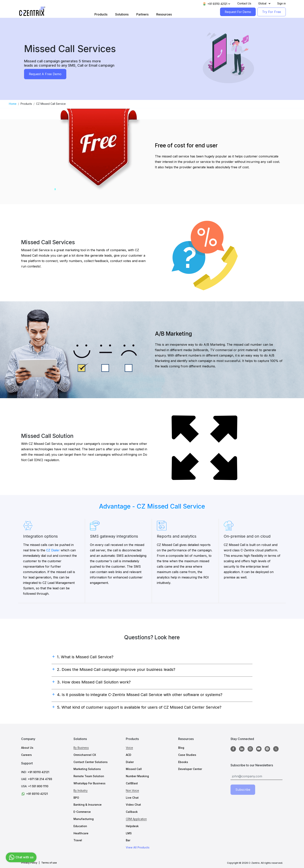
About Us (27, 748)
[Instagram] (250, 749)
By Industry (81, 790)
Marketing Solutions (87, 769)
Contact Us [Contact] (244, 3)
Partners (142, 14)
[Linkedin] (242, 749)
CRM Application (136, 819)
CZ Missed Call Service (51, 104)
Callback (132, 812)
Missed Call (134, 769)
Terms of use (49, 863)
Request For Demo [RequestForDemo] (237, 12)
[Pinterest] (267, 749)
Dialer (130, 762)
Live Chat (132, 798)
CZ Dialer (53, 550)
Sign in (282, 3)
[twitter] (276, 749)
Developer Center (190, 769)
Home (13, 104)
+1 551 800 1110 (38, 786)
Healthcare (81, 833)
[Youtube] (259, 749)
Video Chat (133, 805)
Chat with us (21, 857)
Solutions (121, 14)
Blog (181, 748)
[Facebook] (233, 749)
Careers (26, 755)
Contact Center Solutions (91, 762)
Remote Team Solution (89, 776)
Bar (128, 840)
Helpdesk (132, 826)
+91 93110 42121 (38, 772)
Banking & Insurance (88, 805)
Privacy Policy (29, 863)
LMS (129, 833)
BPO (76, 798)
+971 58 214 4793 (40, 779)
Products (100, 14)
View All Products (138, 847)
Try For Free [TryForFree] (272, 12)
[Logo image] (32, 11)
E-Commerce (82, 812)
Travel (78, 840)
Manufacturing (84, 819)
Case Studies (187, 755)
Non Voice (132, 790)
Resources (163, 14)
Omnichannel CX (85, 755)
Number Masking (137, 776)
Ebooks (183, 762)
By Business (81, 748)
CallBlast (132, 783)
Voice (129, 748)
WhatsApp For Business (89, 783)
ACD (129, 755)
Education (80, 826)
